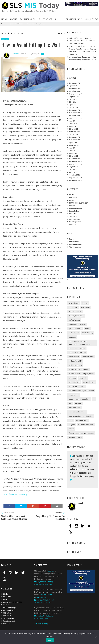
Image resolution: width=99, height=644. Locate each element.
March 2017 (74, 156)
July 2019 (73, 121)
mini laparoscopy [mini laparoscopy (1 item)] (75, 365)
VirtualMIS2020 (46, 595)
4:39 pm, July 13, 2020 (41, 618)
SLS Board (73, 216)
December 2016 (75, 159)
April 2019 (73, 126)
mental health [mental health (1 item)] (74, 357)
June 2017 (73, 151)
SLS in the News (75, 219)
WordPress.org (75, 247)
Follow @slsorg (42, 623)
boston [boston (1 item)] (85, 303)
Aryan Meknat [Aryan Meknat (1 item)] (74, 303)
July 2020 (73, 99)
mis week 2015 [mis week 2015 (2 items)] (74, 382)
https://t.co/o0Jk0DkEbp (44, 582)
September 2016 (76, 164)
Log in (72, 239)
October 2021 (75, 91)
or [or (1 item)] (94, 399)
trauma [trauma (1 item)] (71, 429)
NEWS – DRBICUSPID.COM (79, 203)
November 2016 (75, 161)
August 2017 (74, 145)
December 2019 (75, 110)
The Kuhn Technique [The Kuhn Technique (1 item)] (86, 425)
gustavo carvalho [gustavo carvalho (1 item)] (75, 328)
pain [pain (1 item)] (70, 403)
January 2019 (74, 134)
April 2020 (73, 105)
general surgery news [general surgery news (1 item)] (77, 324)
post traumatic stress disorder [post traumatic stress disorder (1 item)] (81, 416)
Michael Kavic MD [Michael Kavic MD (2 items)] (75, 361)
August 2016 (74, 167)
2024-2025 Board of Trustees (80, 38)
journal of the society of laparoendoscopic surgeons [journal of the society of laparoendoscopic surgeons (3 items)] (80, 343)
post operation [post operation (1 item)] (75, 408)
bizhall (80, 503)
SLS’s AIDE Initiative (77, 43)
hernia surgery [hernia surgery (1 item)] (87, 333)
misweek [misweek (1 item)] (72, 378)
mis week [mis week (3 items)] (83, 378)
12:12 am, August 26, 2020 (42, 602)
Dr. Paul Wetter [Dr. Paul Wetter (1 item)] (74, 320)
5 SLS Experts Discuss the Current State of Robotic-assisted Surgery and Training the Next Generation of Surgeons (83, 50)
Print (63, 33)
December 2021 (75, 88)
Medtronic (51, 571)
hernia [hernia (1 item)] (88, 328)
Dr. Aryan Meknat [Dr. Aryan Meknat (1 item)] (75, 312)
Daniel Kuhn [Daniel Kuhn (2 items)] (86, 307)
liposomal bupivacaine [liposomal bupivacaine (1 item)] (77, 352)
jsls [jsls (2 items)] (70, 348)
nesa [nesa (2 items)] (83, 386)
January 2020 (74, 107)
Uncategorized (75, 222)
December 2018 (75, 137)
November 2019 (75, 113)
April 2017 (73, 153)
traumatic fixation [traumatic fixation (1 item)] (75, 437)
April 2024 (73, 86)
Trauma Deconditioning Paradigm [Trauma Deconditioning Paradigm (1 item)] (81, 433)
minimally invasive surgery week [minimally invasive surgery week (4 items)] (81, 374)
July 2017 (73, 148)
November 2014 (75, 180)
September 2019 (76, 118)
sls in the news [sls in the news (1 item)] (82, 420)
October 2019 (75, 115)
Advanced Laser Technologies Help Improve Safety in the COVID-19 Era (83, 58)
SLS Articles (74, 214)
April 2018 (73, 142)
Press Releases (75, 211)
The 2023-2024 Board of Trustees (82, 41)
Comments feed (76, 244)
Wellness (5, 39)
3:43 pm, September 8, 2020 (43, 584)
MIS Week (73, 197)
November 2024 (75, 83)
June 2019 (73, 124)
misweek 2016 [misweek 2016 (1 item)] (89, 382)
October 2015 (75, 175)
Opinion (72, 206)
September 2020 (76, 94)
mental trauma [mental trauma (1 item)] (88, 357)
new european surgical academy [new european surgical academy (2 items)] (81, 391)
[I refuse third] (96, 637)
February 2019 (75, 132)
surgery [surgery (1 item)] (72, 425)
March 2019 (74, 129)
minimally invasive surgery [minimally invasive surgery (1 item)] (79, 369)
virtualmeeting (41, 597)
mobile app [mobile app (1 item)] (73, 386)
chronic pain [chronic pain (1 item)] (73, 307)
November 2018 (75, 140)
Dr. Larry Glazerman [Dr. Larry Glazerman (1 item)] (76, 316)
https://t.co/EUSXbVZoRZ (44, 600)
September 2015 (76, 178)
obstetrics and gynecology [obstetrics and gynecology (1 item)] (79, 399)
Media (72, 195)
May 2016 (73, 172)
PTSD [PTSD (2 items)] (71, 420)
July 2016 (73, 169)
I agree (50, 640)
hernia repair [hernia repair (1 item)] (74, 333)
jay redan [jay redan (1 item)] (72, 337)
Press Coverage (76, 208)
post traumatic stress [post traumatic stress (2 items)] (77, 412)
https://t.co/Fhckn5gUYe (44, 616)
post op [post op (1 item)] (78, 403)
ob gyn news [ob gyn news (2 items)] (74, 395)
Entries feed (74, 242)
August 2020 (74, 97)
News (71, 200)
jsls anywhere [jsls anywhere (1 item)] (80, 348)
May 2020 (73, 102)
